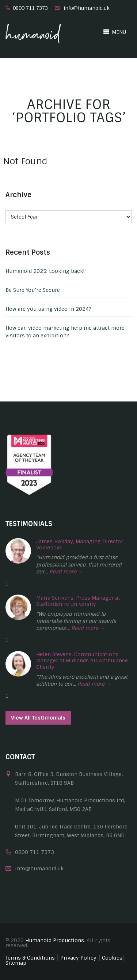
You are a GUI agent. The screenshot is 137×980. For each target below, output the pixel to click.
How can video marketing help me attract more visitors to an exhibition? (65, 332)
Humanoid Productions (55, 940)
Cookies (112, 958)
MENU (115, 32)
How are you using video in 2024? (48, 309)
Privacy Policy (78, 958)
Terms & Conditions (30, 958)
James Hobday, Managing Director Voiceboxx (80, 545)
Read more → (66, 572)
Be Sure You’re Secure (33, 290)
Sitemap (16, 963)
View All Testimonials (38, 718)
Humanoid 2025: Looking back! (45, 271)
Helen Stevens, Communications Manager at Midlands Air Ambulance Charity (82, 661)
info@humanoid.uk (87, 8)
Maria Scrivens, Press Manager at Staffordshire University (78, 601)
